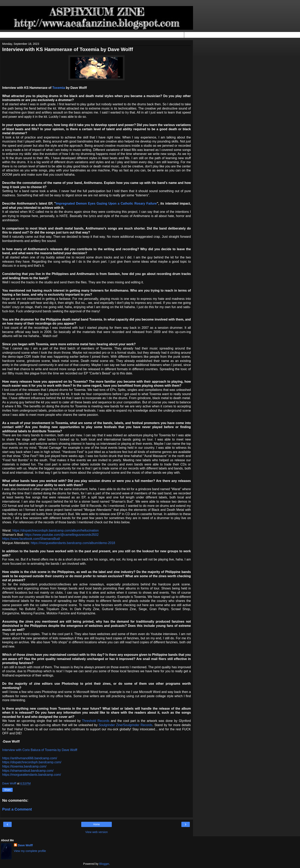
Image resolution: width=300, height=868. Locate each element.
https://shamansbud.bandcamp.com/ (28, 771)
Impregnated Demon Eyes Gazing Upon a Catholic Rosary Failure (106, 203)
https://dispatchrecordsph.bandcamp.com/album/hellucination (55, 530)
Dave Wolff (25, 845)
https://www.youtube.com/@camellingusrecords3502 (62, 535)
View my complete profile (30, 851)
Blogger (104, 864)
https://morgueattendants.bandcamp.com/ (32, 775)
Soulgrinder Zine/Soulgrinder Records (126, 725)
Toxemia (59, 88)
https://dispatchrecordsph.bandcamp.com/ (32, 762)
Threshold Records (96, 721)
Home (97, 824)
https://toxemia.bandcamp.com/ (24, 766)
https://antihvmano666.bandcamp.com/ (30, 758)
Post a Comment (17, 809)
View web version (97, 832)
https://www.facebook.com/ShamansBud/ (31, 539)
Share (7, 790)
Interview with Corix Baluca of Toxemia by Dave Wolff (40, 750)
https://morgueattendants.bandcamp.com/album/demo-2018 (73, 543)
